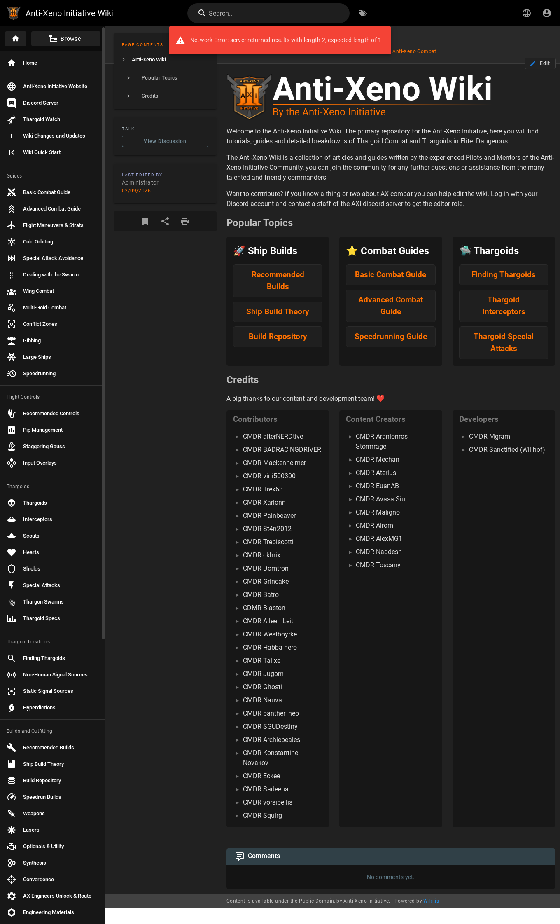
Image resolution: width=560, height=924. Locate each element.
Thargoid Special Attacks (504, 342)
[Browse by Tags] (363, 13)
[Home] (16, 39)
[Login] (547, 13)
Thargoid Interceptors (504, 306)
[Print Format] (185, 221)
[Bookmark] (145, 221)
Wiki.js (431, 901)
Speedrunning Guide (391, 336)
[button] (527, 13)
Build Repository (278, 336)
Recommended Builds (278, 281)
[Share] (165, 221)
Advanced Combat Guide (391, 306)
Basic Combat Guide (391, 275)
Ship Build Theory (278, 312)
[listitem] (165, 60)
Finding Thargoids (504, 275)
